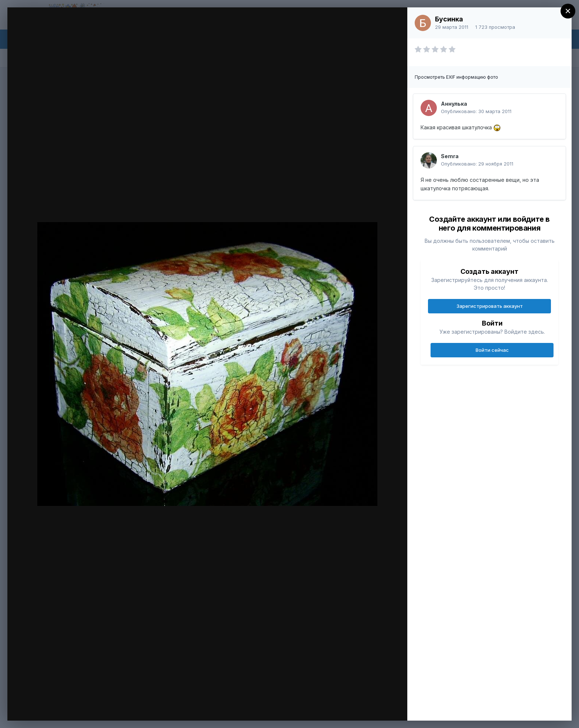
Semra (450, 156)
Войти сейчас (492, 350)
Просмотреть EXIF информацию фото (456, 77)
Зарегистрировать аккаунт (490, 306)
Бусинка (449, 19)
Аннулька (454, 104)
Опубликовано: (476, 111)
